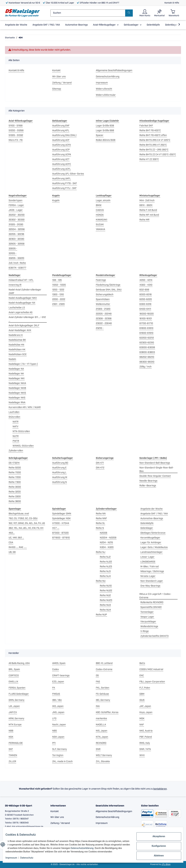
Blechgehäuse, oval (19, 514)
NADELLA (101, 725)
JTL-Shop (166, 864)
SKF (11, 749)
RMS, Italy (145, 743)
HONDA (100, 215)
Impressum (102, 83)
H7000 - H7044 (61, 523)
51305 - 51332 (16, 135)
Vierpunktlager (148, 622)
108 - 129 (57, 280)
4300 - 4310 (146, 285)
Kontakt (56, 70)
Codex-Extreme (104, 669)
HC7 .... (56, 528)
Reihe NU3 (105, 605)
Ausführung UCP (61, 150)
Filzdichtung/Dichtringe (108, 285)
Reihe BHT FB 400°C (150, 131)
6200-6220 (146, 299)
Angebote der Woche (152, 509)
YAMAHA (100, 229)
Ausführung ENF (61, 126)
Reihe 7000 (15, 473)
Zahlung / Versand (62, 83)
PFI (54, 743)
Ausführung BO (60, 463)
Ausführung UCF (61, 140)
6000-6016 (146, 295)
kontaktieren (160, 789)
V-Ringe (145, 631)
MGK (142, 719)
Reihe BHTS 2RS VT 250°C (153, 145)
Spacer (100, 135)
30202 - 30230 (17, 215)
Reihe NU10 (106, 586)
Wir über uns (59, 77)
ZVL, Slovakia (103, 762)
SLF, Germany (60, 749)
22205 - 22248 (104, 314)
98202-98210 (147, 357)
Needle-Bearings (148, 481)
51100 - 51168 (16, 126)
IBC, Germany (103, 700)
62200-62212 (147, 338)
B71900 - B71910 (61, 538)
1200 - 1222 (58, 290)
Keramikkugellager (150, 538)
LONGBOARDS (148, 562)
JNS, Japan (58, 712)
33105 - (13, 253)
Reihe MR (144, 220)
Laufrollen (14, 412)
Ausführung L (59, 473)
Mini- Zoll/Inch (147, 201)
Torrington (58, 755)
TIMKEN (13, 755)
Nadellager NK (16, 374)
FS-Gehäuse (102, 694)
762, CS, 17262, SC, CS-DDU (23, 519)
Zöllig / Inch (145, 367)
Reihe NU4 (105, 610)
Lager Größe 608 (105, 126)
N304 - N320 (107, 547)
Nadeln (12, 359)
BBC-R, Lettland (104, 663)
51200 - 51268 (16, 131)
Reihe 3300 (15, 497)
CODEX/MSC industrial (151, 669)
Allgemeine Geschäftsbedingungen (114, 70)
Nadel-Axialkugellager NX (22, 303)
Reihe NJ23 (106, 567)
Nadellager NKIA (17, 383)
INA (98, 706)
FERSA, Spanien (17, 688)
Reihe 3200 (15, 492)
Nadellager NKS (17, 398)
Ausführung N (60, 482)
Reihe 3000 (15, 487)
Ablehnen (156, 853)
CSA (11, 543)
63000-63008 (147, 347)
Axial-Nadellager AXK (20, 330)
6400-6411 (145, 309)
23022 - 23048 (104, 323)
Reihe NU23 (106, 600)
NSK (11, 737)
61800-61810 (146, 328)
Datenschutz (29, 858)
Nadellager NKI (17, 379)
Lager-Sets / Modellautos (154, 547)
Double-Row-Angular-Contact (155, 476)
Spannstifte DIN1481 (151, 607)
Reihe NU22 (106, 591)
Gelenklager (147, 528)
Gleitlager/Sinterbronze (153, 533)
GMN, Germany (16, 700)
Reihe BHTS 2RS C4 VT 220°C (155, 140)
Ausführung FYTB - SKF (65, 183)
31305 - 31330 (16, 225)
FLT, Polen (145, 688)
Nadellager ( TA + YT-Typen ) (23, 364)
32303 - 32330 (16, 239)
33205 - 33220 (16, 258)
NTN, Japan (102, 737)
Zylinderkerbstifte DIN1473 (154, 636)
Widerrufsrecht (104, 89)
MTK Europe (15, 725)
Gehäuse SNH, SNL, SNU (109, 290)
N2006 (104, 533)
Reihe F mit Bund (148, 210)
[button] (145, 13)
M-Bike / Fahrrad (150, 567)
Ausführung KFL (61, 131)
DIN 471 (100, 463)
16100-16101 (146, 319)
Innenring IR (15, 285)
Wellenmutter (103, 304)
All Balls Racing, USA (19, 663)
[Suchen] (88, 13)
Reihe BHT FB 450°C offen (153, 135)
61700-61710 (146, 323)
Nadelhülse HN (16, 345)
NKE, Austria (146, 731)
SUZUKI (100, 225)
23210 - (100, 328)
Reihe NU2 (105, 595)
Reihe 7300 (15, 482)
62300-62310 (147, 343)
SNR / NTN (145, 749)
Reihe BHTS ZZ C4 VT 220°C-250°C (158, 155)
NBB (11, 731)
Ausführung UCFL (62, 169)
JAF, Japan (145, 706)
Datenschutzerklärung (108, 77)
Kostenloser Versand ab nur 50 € (23, 3)
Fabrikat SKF (146, 126)
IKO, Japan (58, 706)
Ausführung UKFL (62, 179)
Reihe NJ (101, 552)
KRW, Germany (16, 719)
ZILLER (12, 762)
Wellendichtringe (149, 626)
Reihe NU (101, 581)
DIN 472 (100, 468)
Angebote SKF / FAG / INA (154, 514)
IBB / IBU (57, 700)
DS (97, 676)
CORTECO (14, 676)
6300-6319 (145, 304)
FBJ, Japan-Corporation (152, 682)
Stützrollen (14, 417)
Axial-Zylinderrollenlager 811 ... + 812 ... (27, 319)
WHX (142, 755)
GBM (142, 694)
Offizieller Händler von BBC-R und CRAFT (98, 3)
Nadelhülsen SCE (18, 354)
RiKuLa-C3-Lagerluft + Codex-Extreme (155, 596)
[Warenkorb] (174, 13)
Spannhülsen (103, 299)
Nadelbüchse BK (17, 340)
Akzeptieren (156, 836)
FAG (98, 682)
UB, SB (12, 552)
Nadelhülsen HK (17, 350)
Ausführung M (60, 477)
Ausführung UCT (61, 159)
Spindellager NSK (61, 519)
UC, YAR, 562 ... (16, 538)
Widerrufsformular (106, 95)
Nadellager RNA (17, 403)
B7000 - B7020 (60, 533)
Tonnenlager (147, 612)
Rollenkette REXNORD (152, 602)
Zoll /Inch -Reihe (17, 263)
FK (54, 688)
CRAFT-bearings (61, 676)
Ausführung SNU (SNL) (64, 135)
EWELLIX (13, 682)
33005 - (13, 249)
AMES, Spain (59, 663)
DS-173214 (14, 463)
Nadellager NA (16, 369)
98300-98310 (147, 362)
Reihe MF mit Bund (149, 215)
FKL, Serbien (103, 688)
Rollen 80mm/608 (106, 140)
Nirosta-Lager (148, 576)
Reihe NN (101, 514)
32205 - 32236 (16, 234)
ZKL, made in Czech (62, 762)
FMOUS (56, 694)
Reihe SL (100, 523)
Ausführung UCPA (62, 155)
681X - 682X (146, 205)
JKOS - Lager (16, 210)
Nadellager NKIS (17, 393)
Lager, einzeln (103, 201)
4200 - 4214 (146, 280)
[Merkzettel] (159, 13)
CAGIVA (100, 210)
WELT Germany (104, 755)
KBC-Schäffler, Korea (107, 712)
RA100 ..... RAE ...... (18, 547)
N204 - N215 (106, 543)
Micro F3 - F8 (16, 140)
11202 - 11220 (59, 285)
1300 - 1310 (58, 295)
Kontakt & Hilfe (172, 3)
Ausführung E (59, 468)
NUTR (16, 436)
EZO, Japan (58, 682)
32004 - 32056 (17, 229)
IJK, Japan (14, 706)
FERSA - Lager (16, 205)
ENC (142, 676)
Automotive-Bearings (152, 519)
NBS (55, 731)
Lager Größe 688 (105, 131)
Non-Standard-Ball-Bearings (155, 463)
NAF (142, 725)
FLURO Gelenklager (19, 694)
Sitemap (57, 89)
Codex (56, 669)
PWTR (16, 441)
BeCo (142, 663)
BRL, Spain (14, 669)
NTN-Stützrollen (21, 431)
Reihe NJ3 (105, 571)
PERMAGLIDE (16, 743)
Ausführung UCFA (62, 145)
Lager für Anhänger (151, 543)
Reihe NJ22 (106, 562)
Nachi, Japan (59, 725)
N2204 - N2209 (108, 538)
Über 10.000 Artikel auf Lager (59, 3)
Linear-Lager (147, 557)
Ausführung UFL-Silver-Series (68, 174)
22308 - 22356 (104, 319)
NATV (15, 427)
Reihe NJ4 (105, 576)
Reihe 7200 (15, 477)
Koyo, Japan (146, 712)
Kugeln (56, 201)
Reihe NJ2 (105, 557)
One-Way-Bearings (150, 586)
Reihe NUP (101, 615)
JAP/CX (13, 712)
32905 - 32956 (17, 244)
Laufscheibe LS (17, 308)
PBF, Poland (146, 737)
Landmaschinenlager (152, 552)
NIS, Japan (102, 731)
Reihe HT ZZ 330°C (149, 159)
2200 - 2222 (59, 299)
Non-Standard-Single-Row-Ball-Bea (156, 469)
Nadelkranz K (16, 335)
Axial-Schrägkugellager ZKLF (24, 326)
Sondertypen (15, 201)
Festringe (101, 280)
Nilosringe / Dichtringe (152, 571)
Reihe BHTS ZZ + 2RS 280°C (154, 150)
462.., (12, 533)
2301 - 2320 (58, 304)
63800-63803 (147, 352)
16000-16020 (147, 314)
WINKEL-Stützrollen (23, 446)
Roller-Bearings (148, 486)
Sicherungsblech (105, 295)
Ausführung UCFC (62, 164)
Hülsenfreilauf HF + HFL (21, 280)
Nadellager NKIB (17, 388)
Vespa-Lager (147, 617)
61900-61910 (146, 333)
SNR (98, 749)
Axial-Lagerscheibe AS (21, 312)
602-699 (144, 290)
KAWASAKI (102, 220)
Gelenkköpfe (147, 523)
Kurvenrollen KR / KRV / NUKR (25, 407)
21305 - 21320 (103, 309)
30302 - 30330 (17, 220)
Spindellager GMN (62, 514)
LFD (54, 719)
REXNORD (101, 743)
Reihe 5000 (15, 468)
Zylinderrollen (16, 451)
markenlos (101, 719)
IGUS (142, 700)
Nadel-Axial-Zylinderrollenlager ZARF (25, 292)
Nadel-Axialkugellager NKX (23, 298)
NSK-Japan (58, 737)
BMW (99, 205)
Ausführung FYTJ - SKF (64, 188)
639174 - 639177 (17, 268)
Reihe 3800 (15, 501)
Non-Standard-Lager (152, 581)
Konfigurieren (156, 844)
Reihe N (100, 528)
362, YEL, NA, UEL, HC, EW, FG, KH (26, 528)
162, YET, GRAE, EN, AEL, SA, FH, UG (27, 523)
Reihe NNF (101, 519)
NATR (15, 422)
